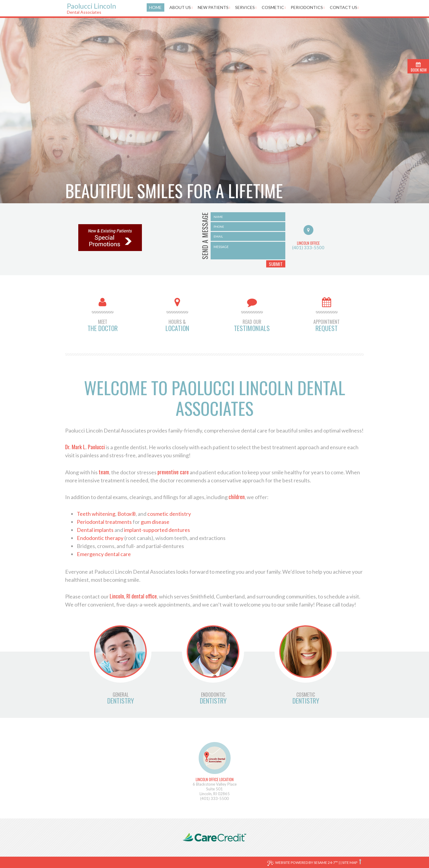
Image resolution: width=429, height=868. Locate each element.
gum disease (155, 522)
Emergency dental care (104, 554)
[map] (215, 758)
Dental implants (95, 530)
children (237, 497)
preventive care (173, 472)
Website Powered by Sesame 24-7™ (302, 863)
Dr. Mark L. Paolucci (85, 447)
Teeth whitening (96, 514)
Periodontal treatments (104, 522)
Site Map (350, 862)
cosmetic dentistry (169, 514)
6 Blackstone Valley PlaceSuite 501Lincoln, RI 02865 (214, 787)
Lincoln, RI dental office (133, 596)
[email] (248, 236)
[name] (248, 217)
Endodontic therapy (100, 538)
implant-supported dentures (157, 530)
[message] (248, 251)
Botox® (127, 514)
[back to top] (361, 862)
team (104, 472)
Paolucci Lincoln (102, 8)
